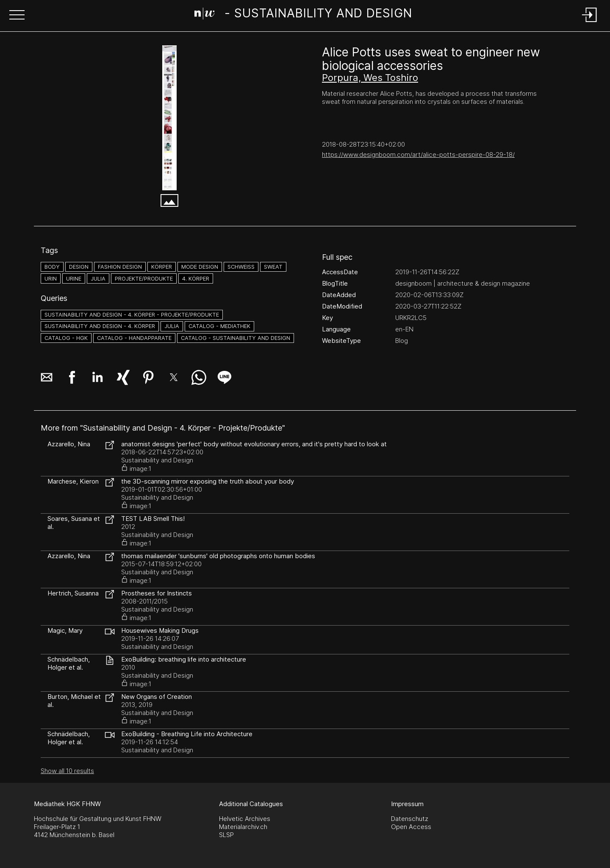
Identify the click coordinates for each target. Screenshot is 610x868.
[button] (17, 16)
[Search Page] (304, 15)
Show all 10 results (67, 771)
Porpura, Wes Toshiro (370, 78)
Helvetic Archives (245, 819)
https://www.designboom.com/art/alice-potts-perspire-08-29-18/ (418, 154)
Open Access (411, 827)
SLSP (226, 835)
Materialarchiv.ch (243, 827)
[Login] (590, 23)
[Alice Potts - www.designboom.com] (169, 118)
